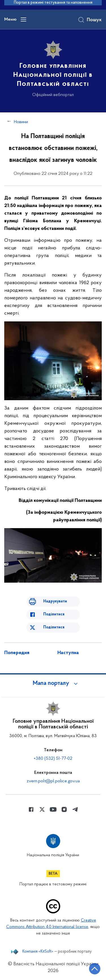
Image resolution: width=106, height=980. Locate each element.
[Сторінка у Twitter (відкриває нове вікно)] (42, 809)
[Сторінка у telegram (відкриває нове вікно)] (75, 809)
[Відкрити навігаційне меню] (23, 19)
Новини (21, 122)
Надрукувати (55, 601)
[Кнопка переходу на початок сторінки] (95, 969)
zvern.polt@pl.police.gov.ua (53, 781)
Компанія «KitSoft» (38, 952)
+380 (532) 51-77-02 (53, 759)
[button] (53, 683)
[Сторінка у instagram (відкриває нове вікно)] (64, 809)
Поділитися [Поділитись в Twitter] (54, 627)
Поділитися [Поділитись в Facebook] (54, 614)
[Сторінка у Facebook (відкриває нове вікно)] (31, 809)
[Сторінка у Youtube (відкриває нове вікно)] (53, 809)
